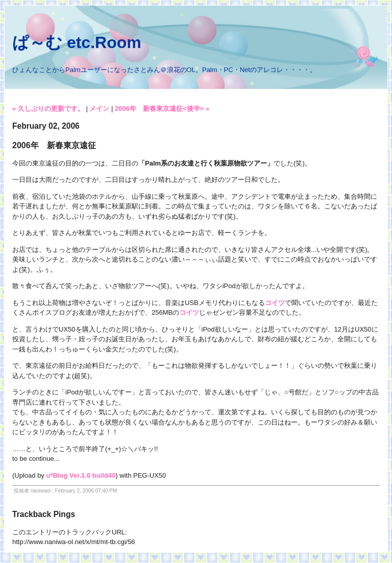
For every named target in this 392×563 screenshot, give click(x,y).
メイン (99, 109)
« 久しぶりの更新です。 (48, 109)
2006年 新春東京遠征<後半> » (162, 109)
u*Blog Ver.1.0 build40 (81, 475)
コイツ (275, 303)
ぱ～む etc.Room (77, 42)
